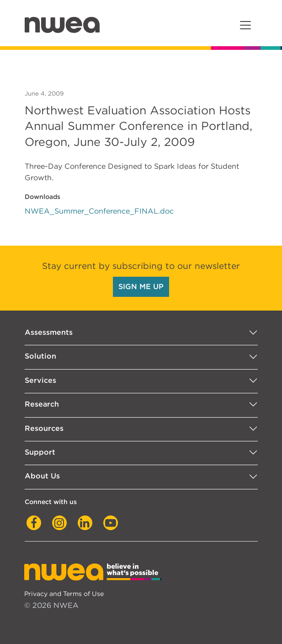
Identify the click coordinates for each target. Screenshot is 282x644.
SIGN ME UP (141, 287)
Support (40, 452)
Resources (44, 428)
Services (40, 380)
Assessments (49, 332)
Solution (40, 356)
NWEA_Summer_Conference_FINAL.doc (99, 211)
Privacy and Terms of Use (64, 593)
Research (42, 404)
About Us (42, 476)
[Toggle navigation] (245, 25)
